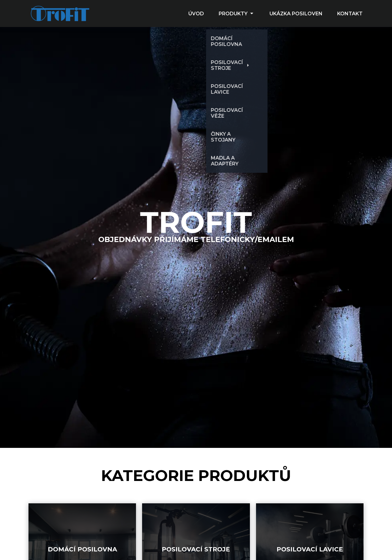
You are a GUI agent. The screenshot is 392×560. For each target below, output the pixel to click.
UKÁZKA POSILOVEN (296, 14)
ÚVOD (196, 14)
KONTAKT (350, 14)
